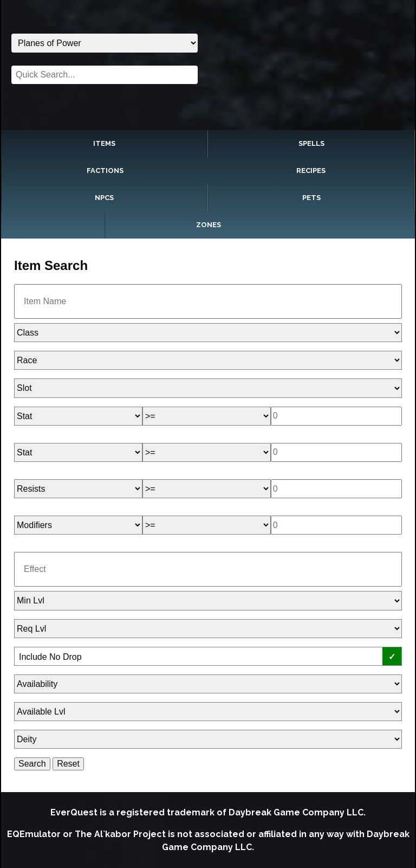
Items (104, 143)
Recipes (311, 171)
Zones (209, 225)
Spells (311, 143)
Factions (105, 171)
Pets (311, 198)
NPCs (104, 198)
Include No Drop (50, 657)
